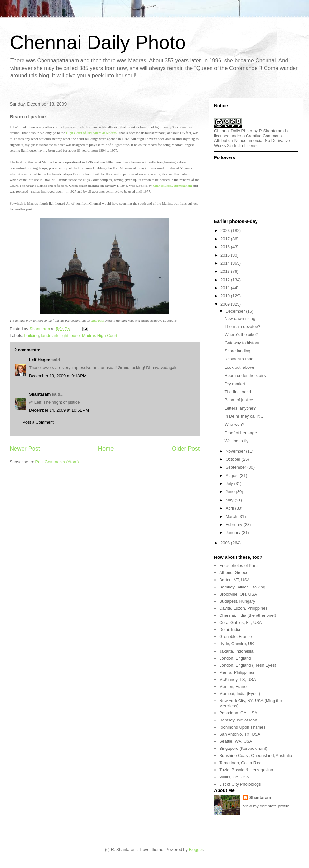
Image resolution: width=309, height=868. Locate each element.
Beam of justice (239, 400)
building (32, 335)
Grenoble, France (235, 637)
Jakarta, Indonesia (236, 651)
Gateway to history (242, 343)
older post (97, 321)
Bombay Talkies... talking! (243, 587)
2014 (226, 263)
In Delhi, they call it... (244, 416)
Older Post (186, 449)
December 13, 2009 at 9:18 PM (58, 376)
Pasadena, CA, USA (238, 713)
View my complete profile (266, 806)
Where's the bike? (241, 334)
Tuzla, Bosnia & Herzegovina (246, 770)
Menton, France (234, 687)
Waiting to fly (236, 441)
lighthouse (70, 335)
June (231, 492)
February (235, 525)
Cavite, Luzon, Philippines (243, 608)
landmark (50, 335)
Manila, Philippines (237, 672)
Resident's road (239, 359)
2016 (226, 247)
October (234, 459)
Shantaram (40, 394)
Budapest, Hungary (237, 601)
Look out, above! (240, 367)
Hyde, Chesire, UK (237, 644)
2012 (226, 280)
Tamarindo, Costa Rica (240, 763)
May (230, 500)
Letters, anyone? (240, 408)
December (236, 311)
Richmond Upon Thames (242, 727)
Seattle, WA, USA (236, 741)
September (236, 467)
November (236, 451)
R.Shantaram (272, 131)
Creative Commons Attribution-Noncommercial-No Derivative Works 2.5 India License (252, 141)
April (230, 508)
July (230, 484)
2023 (226, 230)
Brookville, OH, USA (238, 594)
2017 (226, 239)
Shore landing (237, 351)
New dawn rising (240, 318)
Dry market (235, 384)
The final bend (238, 392)
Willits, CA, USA (234, 777)
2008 (226, 543)
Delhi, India (230, 630)
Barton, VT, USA (234, 580)
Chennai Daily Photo (98, 42)
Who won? (234, 424)
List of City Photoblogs (240, 784)
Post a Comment (38, 422)
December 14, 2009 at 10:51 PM (59, 410)
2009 (226, 304)
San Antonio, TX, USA (240, 734)
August (233, 476)
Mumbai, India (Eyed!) (240, 694)
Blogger (196, 849)
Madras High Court (100, 335)
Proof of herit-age (240, 433)
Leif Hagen (40, 360)
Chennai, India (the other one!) (248, 615)
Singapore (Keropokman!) (243, 748)
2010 (226, 296)
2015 (226, 255)
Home (106, 449)
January (234, 533)
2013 (226, 271)
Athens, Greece (234, 572)
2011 (226, 288)
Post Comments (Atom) (57, 462)
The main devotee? (242, 326)
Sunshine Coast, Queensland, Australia (256, 755)
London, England (235, 658)
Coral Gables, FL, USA (240, 622)
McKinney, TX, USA (238, 679)
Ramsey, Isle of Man (238, 720)
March (232, 516)
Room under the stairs (245, 375)
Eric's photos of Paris (239, 565)
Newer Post (25, 449)
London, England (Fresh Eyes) (248, 665)
